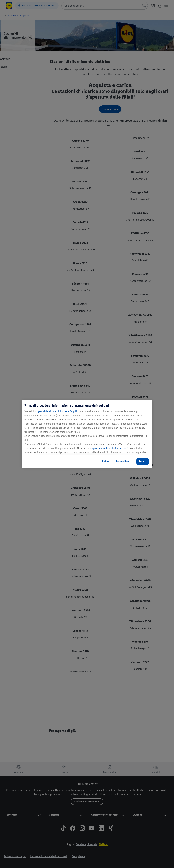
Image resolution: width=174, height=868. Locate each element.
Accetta (143, 461)
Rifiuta (106, 461)
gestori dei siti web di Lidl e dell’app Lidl (58, 411)
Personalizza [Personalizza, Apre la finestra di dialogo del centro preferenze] (122, 461)
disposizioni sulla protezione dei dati (109, 448)
